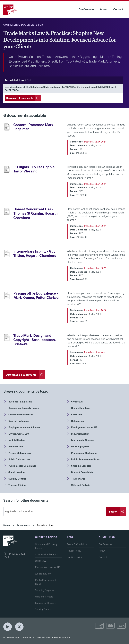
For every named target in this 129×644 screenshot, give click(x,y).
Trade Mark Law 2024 (95, 141)
